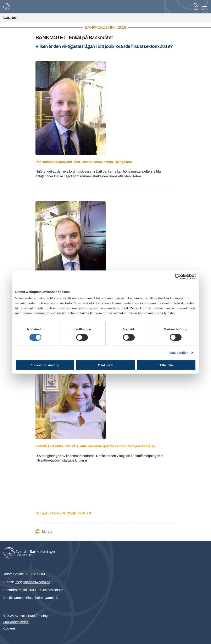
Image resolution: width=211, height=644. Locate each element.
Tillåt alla (166, 365)
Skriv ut (47, 532)
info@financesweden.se (32, 582)
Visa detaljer (179, 352)
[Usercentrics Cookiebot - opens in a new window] (178, 277)
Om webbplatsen (16, 622)
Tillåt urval (105, 365)
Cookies (9, 628)
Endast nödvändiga (45, 365)
